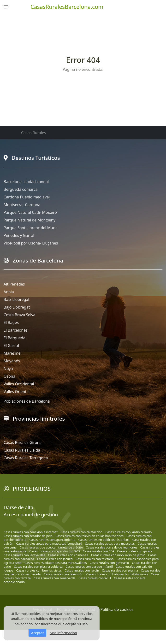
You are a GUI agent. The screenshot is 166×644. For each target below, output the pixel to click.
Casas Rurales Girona (23, 442)
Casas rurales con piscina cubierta (38, 566)
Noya (8, 369)
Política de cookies (117, 609)
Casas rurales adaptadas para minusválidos (56, 563)
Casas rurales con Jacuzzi (55, 559)
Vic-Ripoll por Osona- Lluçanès (31, 243)
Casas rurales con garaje (135, 551)
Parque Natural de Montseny (30, 220)
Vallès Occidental (19, 384)
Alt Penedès (14, 284)
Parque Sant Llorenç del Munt (30, 228)
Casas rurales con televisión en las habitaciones (89, 536)
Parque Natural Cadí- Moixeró (30, 212)
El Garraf (11, 346)
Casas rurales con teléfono (95, 559)
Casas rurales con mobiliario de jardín (118, 555)
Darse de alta (18, 507)
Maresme (12, 353)
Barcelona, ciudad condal (26, 182)
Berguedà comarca (21, 189)
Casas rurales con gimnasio (109, 563)
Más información (63, 633)
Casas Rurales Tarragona (26, 458)
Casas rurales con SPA (98, 551)
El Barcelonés (16, 330)
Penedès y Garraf (19, 235)
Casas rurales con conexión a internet (31, 532)
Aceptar (37, 633)
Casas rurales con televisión (64, 574)
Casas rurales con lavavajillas (24, 555)
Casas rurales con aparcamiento (53, 540)
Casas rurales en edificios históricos (104, 540)
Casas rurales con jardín (82, 570)
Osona (9, 376)
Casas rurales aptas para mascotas (110, 543)
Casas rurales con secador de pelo (28, 536)
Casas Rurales (33, 133)
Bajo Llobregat (17, 307)
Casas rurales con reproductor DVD (55, 551)
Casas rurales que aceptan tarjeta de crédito (51, 547)
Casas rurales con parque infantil (89, 566)
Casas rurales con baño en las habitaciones (117, 574)
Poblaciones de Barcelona (27, 401)
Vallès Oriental (17, 392)
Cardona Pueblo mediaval (27, 197)
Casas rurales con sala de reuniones (112, 547)
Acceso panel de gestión (31, 515)
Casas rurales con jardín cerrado (128, 532)
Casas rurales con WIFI (95, 578)
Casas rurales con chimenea (68, 555)
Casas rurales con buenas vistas (39, 570)
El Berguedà (15, 338)
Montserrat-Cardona (22, 205)
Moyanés (12, 361)
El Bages (11, 322)
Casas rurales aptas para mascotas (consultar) (49, 543)
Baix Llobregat (17, 299)
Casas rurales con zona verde (55, 578)
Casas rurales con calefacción (81, 532)
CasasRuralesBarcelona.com (67, 7)
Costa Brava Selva (19, 315)
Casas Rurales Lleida (22, 450)
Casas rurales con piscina (120, 570)
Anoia (9, 292)
